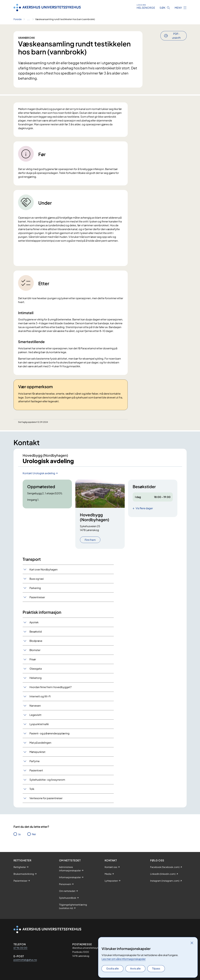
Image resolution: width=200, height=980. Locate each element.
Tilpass (156, 968)
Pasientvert (36, 770)
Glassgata (36, 668)
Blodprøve (36, 641)
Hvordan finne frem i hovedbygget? (51, 687)
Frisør (33, 659)
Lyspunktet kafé (39, 724)
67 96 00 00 (20, 948)
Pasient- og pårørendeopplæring (49, 733)
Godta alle (112, 968)
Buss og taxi (37, 579)
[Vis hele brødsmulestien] (28, 19)
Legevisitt (35, 715)
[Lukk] (192, 943)
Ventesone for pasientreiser (46, 798)
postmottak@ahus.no (25, 960)
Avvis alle (135, 968)
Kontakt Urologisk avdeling (39, 473)
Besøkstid (36, 631)
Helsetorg (36, 678)
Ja (19, 834)
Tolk (32, 789)
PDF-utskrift (176, 36)
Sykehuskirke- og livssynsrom (47, 780)
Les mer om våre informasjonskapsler (124, 959)
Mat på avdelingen (40, 743)
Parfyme (35, 761)
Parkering (35, 588)
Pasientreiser (37, 597)
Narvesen (35, 706)
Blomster (35, 650)
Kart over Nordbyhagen (43, 569)
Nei (34, 834)
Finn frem (90, 540)
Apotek (34, 622)
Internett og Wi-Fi (40, 696)
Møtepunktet (37, 752)
